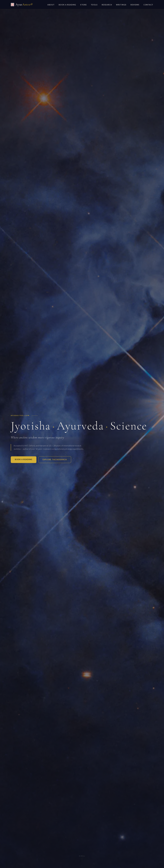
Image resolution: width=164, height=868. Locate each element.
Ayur (22, 5)
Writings (121, 5)
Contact (148, 5)
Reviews (135, 5)
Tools (94, 5)
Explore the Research (55, 460)
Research (107, 5)
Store (83, 5)
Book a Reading (67, 5)
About (51, 5)
